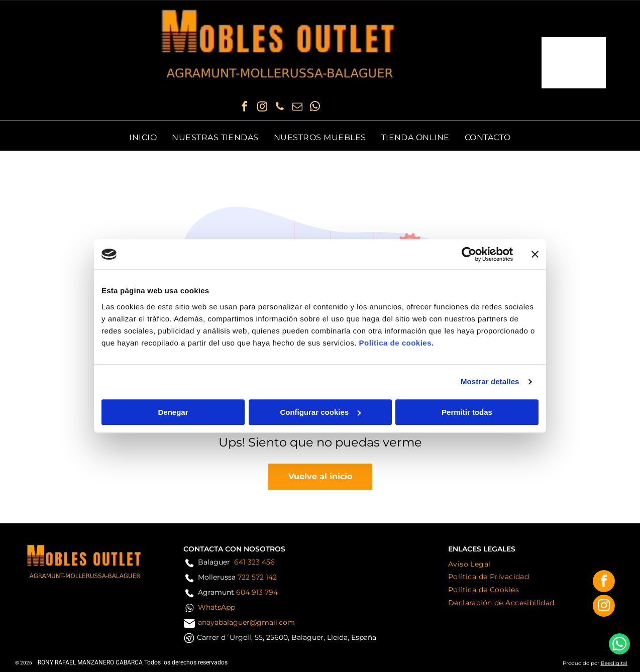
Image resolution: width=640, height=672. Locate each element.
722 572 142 (257, 577)
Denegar (173, 412)
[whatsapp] (315, 108)
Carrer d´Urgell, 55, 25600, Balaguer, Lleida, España (287, 637)
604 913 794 (257, 592)
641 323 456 (254, 562)
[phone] (280, 108)
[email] (297, 108)
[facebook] (245, 108)
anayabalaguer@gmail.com (246, 622)
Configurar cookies (320, 412)
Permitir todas (467, 412)
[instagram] (262, 108)
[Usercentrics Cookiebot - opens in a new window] (469, 254)
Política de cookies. (396, 343)
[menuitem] (143, 137)
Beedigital (614, 663)
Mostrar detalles (490, 381)
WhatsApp (217, 607)
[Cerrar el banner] (535, 254)
